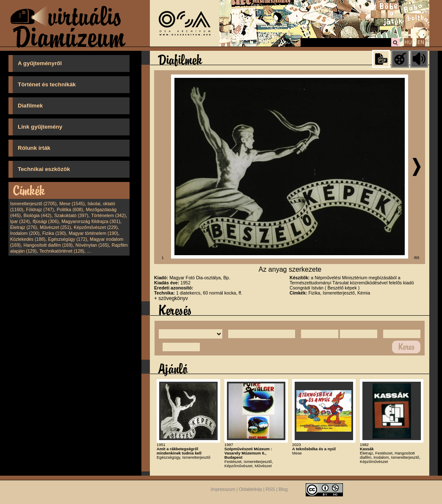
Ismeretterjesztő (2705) (33, 204)
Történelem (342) (108, 215)
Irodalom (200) (25, 233)
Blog (283, 490)
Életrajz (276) (23, 227)
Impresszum (223, 490)
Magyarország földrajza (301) (91, 221)
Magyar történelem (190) (93, 233)
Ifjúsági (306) (46, 221)
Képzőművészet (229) (96, 227)
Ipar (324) (20, 221)
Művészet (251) (55, 227)
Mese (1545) (72, 204)
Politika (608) (70, 209)
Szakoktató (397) (71, 215)
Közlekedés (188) (28, 239)
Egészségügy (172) (68, 239)
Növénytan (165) (92, 245)
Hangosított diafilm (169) (48, 245)
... (89, 251)
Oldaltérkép (250, 490)
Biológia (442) (38, 215)
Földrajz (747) (40, 209)
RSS (271, 490)
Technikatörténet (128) (62, 251)
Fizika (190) (54, 233)
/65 (417, 258)
